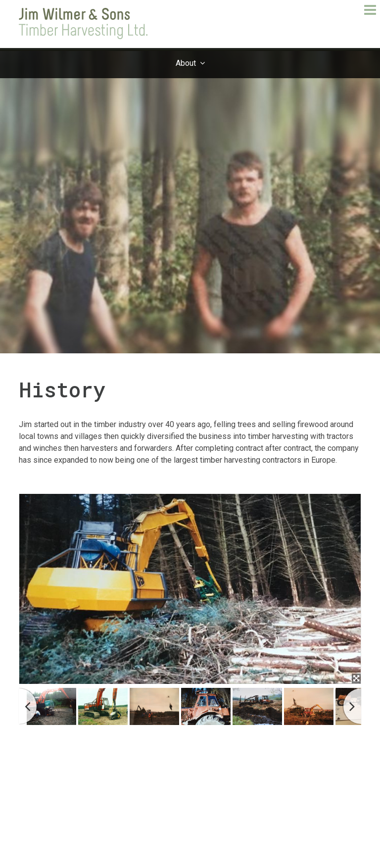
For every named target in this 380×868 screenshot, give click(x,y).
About (186, 63)
